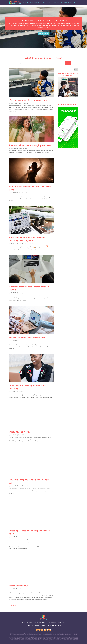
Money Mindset (23, 148)
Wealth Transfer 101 (18, 586)
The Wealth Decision (35, 2)
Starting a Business (23, 103)
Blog (49, 2)
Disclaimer (62, 623)
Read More (43, 33)
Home (24, 623)
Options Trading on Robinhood (67, 104)
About (25, 2)
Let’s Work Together (67, 2)
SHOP (44, 2)
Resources (56, 2)
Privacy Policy (52, 623)
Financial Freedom (24, 193)
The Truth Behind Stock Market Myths (28, 338)
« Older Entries (13, 606)
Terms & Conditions (40, 623)
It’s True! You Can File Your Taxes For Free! (43, 20)
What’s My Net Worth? (20, 432)
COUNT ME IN (61, 100)
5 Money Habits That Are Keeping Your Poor (30, 145)
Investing (31, 244)
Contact (30, 623)
